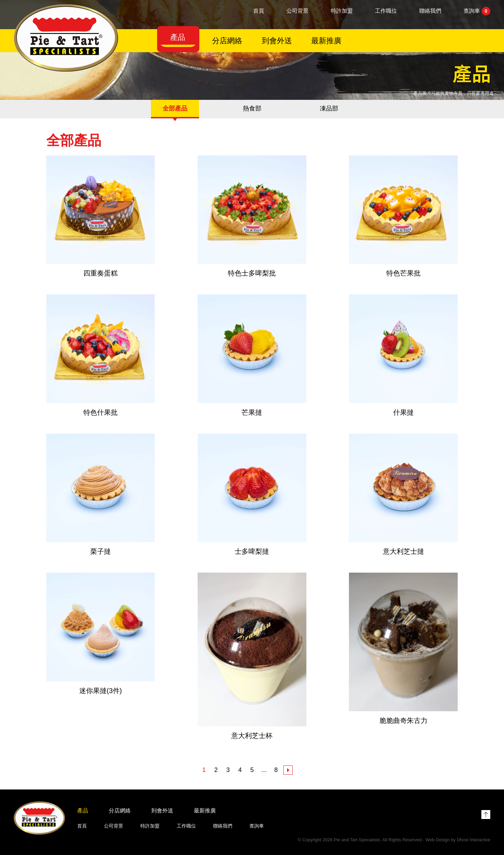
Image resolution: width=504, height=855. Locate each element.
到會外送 (277, 41)
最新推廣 (326, 41)
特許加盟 (342, 11)
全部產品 (175, 108)
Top (486, 815)
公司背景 (297, 11)
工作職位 (386, 11)
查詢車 (477, 11)
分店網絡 (227, 41)
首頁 (259, 11)
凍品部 (329, 108)
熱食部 (252, 108)
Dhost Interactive (473, 840)
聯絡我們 (430, 11)
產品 (178, 37)
